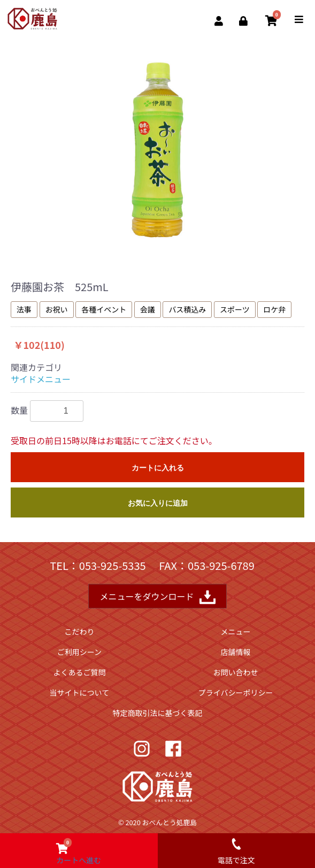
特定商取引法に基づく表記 (157, 713)
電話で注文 (236, 849)
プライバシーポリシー (236, 692)
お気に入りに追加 (158, 503)
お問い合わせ (236, 672)
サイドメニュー (41, 379)
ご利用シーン (79, 652)
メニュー (236, 631)
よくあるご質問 (79, 672)
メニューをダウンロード (157, 597)
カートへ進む (79, 850)
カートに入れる (158, 468)
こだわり (79, 631)
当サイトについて (80, 692)
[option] (158, 150)
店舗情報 (236, 652)
